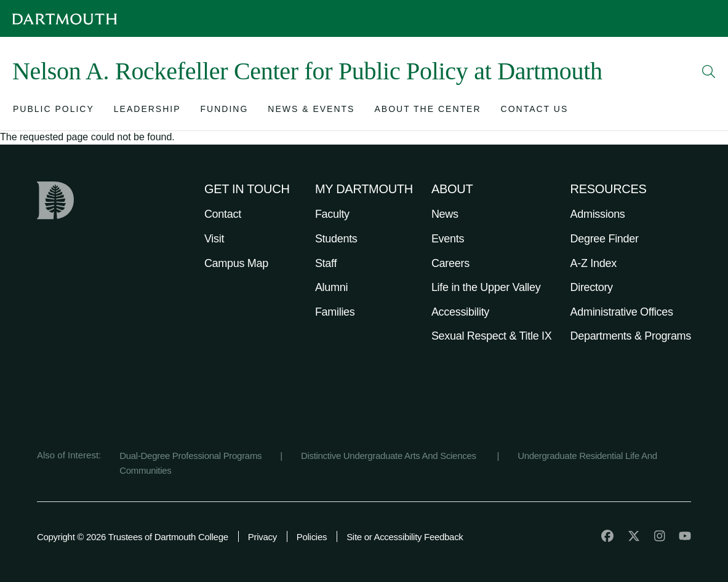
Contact (223, 214)
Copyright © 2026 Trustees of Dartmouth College (133, 537)
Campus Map (236, 263)
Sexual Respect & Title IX (492, 336)
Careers (450, 263)
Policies (312, 537)
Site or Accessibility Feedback (405, 537)
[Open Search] (709, 71)
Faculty (332, 214)
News (445, 214)
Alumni (331, 287)
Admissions (598, 214)
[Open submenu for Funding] (225, 112)
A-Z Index (594, 263)
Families (335, 312)
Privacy (262, 537)
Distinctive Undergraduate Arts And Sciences (390, 456)
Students (336, 239)
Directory (592, 287)
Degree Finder (605, 239)
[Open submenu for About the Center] (427, 112)
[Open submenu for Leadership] (147, 112)
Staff (326, 263)
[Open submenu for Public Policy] (54, 112)
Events (448, 239)
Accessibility (460, 312)
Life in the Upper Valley (486, 287)
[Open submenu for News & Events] (311, 112)
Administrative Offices (622, 312)
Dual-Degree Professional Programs (190, 456)
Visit (214, 239)
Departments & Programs (631, 336)
